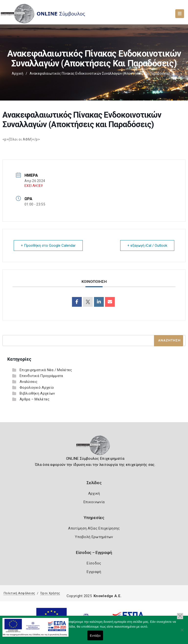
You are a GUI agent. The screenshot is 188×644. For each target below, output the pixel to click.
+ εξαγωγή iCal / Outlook (147, 245)
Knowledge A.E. (107, 596)
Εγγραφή (94, 572)
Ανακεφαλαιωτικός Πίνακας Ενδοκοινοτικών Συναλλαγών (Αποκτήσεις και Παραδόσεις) (100, 73)
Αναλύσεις (29, 382)
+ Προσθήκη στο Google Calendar (48, 245)
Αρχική (18, 73)
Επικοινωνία (94, 502)
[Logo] (94, 447)
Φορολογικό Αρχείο (37, 388)
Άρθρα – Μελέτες (35, 399)
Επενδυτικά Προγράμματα (41, 376)
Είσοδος (94, 563)
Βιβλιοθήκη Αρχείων (37, 393)
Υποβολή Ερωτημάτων (94, 537)
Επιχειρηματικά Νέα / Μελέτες (46, 370)
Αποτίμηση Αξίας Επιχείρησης (94, 528)
